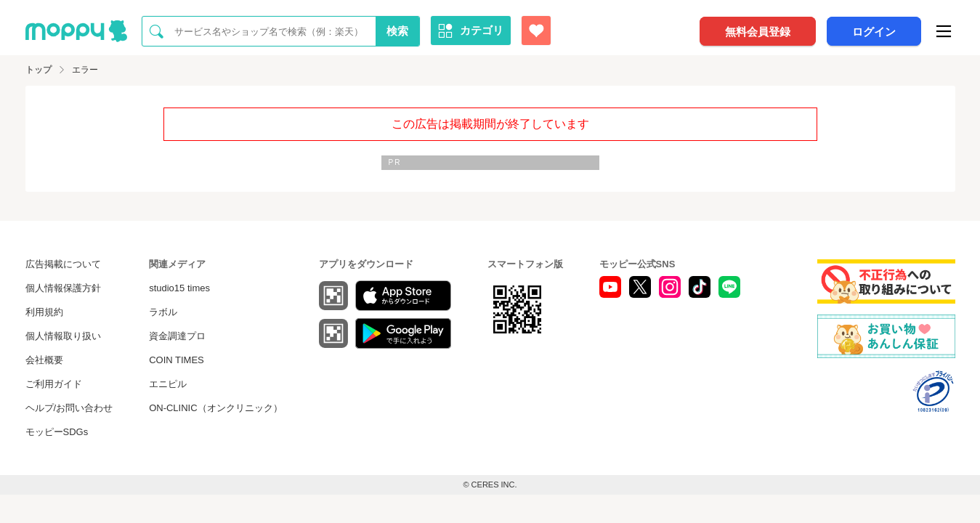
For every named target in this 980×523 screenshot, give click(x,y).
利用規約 (44, 312)
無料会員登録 (758, 32)
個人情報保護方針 (63, 288)
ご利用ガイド (54, 384)
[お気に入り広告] (536, 31)
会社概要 (44, 360)
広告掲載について (63, 264)
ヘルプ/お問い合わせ (69, 408)
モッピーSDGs (57, 432)
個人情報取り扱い (63, 336)
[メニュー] (944, 31)
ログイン (874, 32)
